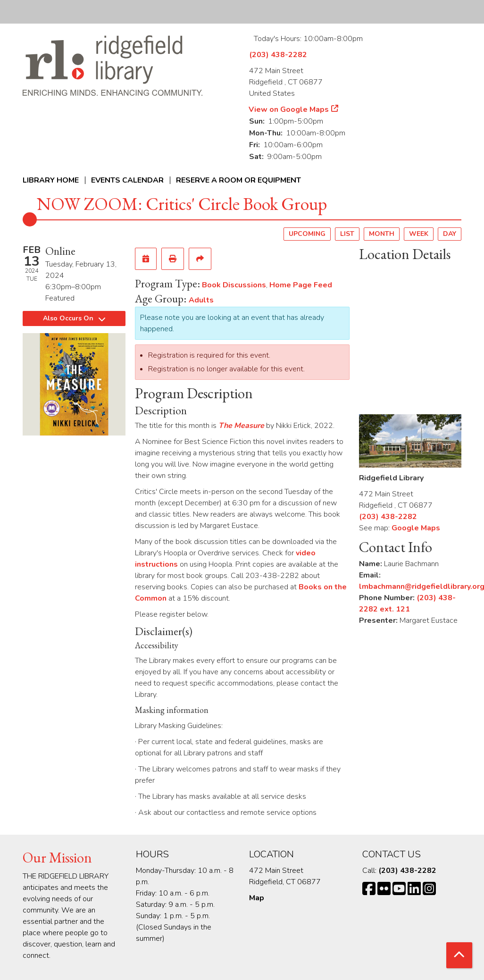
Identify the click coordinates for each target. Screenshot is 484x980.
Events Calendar (127, 180)
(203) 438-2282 (278, 55)
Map (257, 898)
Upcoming (307, 234)
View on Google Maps (289, 109)
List (347, 234)
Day (450, 234)
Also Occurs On (74, 318)
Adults (201, 300)
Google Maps (416, 528)
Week (419, 234)
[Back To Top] (459, 955)
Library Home (51, 180)
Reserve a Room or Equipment (238, 180)
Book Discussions (234, 285)
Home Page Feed (301, 285)
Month (382, 234)
